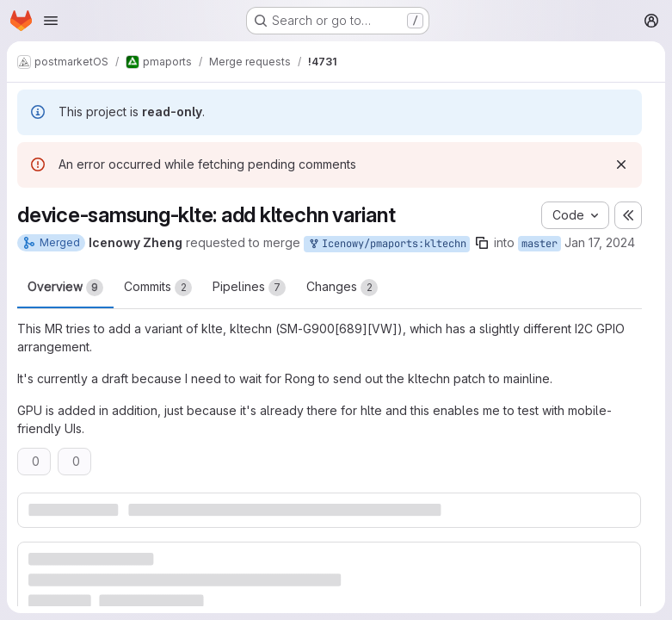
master (539, 244)
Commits (158, 288)
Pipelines (249, 288)
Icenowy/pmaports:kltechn (387, 244)
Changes (342, 288)
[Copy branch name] (482, 243)
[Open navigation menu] (51, 21)
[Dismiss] (621, 164)
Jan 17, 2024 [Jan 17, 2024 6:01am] (600, 242)
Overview (65, 288)
